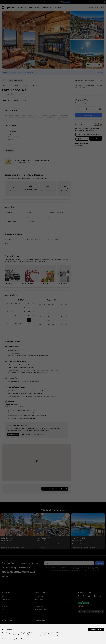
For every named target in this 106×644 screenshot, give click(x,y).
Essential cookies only (23, 639)
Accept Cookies (96, 630)
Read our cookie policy (8, 639)
